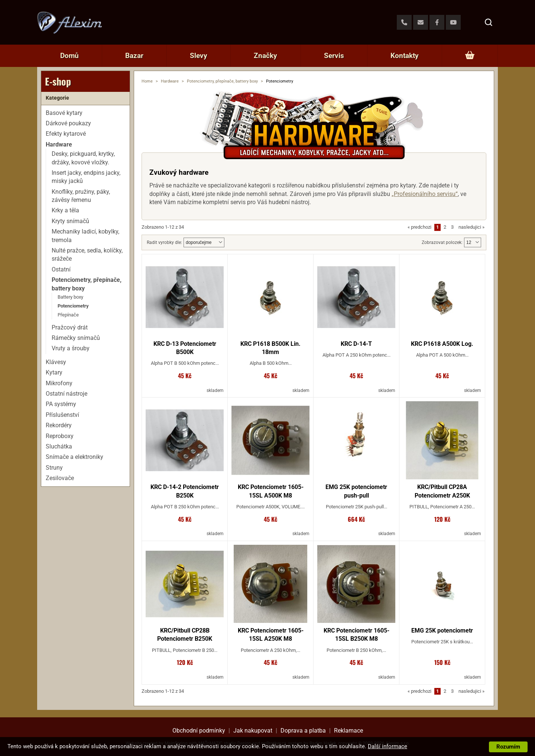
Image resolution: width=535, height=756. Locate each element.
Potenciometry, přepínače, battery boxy (222, 81)
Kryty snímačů (70, 221)
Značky (265, 56)
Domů (69, 56)
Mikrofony (59, 383)
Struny (54, 468)
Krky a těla (65, 210)
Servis (334, 56)
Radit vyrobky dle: (164, 242)
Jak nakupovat (253, 731)
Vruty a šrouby (71, 348)
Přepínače (68, 315)
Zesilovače (60, 478)
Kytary (54, 372)
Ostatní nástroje (67, 394)
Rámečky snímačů (76, 338)
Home (147, 81)
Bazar (134, 56)
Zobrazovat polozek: (442, 242)
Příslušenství (62, 415)
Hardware (170, 81)
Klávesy (56, 362)
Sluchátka (59, 446)
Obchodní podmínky (199, 731)
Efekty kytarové (66, 134)
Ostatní (61, 269)
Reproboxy (60, 436)
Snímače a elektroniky (74, 457)
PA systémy (61, 404)
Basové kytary (64, 113)
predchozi (419, 227)
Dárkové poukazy (68, 123)
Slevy (199, 56)
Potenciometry (73, 306)
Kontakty (405, 56)
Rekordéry (59, 425)
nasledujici (471, 227)
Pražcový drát (70, 327)
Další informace (388, 746)
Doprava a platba (303, 731)
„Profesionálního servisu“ (425, 194)
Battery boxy (70, 297)
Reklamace (348, 731)
